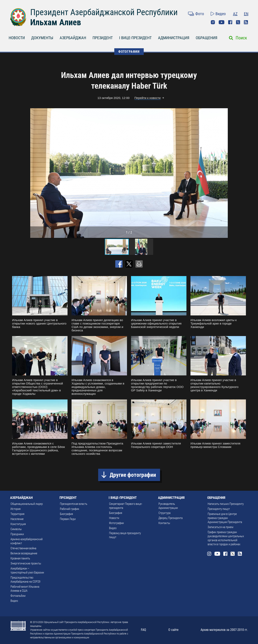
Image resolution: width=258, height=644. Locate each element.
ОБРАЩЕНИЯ (207, 38)
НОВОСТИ (17, 38)
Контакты (164, 523)
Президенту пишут (219, 509)
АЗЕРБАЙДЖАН (73, 38)
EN (246, 14)
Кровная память (20, 558)
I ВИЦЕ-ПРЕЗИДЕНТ (135, 38)
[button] (224, 173)
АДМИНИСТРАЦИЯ (174, 38)
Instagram (213, 22)
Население (17, 519)
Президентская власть (74, 504)
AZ (235, 14)
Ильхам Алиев (56, 22)
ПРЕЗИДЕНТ (103, 38)
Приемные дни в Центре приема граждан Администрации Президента (225, 518)
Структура (164, 513)
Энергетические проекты (26, 563)
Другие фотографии (133, 475)
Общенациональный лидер (27, 504)
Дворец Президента (171, 518)
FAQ (144, 630)
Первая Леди (68, 519)
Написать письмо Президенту (226, 504)
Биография (66, 514)
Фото (200, 14)
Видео (221, 14)
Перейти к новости (148, 98)
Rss (246, 22)
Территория (17, 514)
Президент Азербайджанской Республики (104, 12)
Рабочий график (70, 509)
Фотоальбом (18, 596)
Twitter (238, 22)
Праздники (17, 534)
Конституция (18, 524)
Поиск (241, 38)
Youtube (222, 22)
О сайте (173, 630)
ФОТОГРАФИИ (129, 52)
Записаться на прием (221, 527)
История (16, 509)
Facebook (230, 22)
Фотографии (116, 523)
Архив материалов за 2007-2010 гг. (224, 630)
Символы (16, 529)
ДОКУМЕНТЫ (42, 38)
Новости (114, 518)
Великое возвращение (24, 553)
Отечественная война (23, 548)
